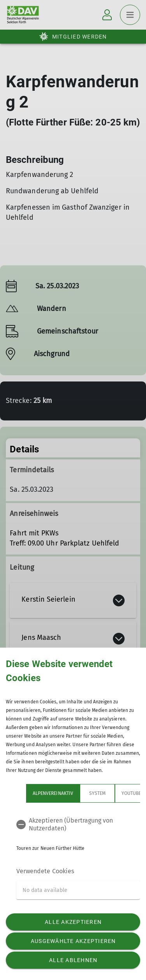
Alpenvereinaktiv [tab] (53, 793)
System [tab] (97, 793)
